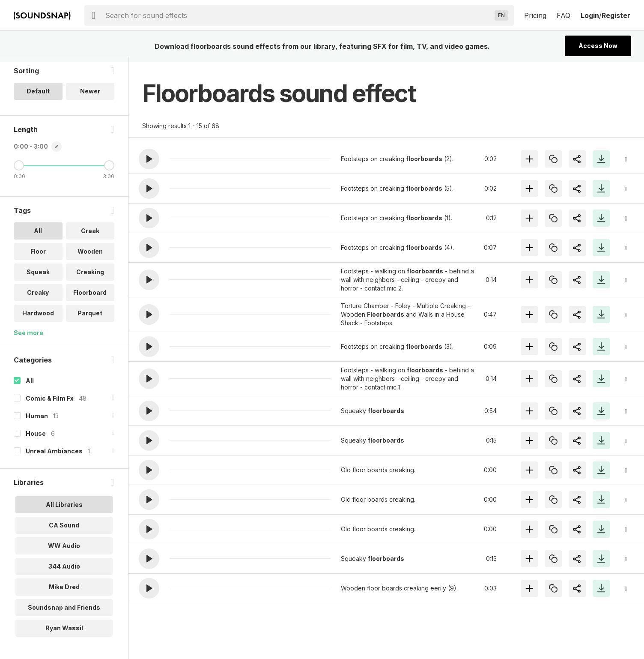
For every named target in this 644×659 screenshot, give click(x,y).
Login (590, 15)
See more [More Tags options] (28, 337)
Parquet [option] (90, 318)
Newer (90, 96)
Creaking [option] (90, 277)
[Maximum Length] (109, 170)
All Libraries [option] (64, 509)
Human (37, 421)
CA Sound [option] (64, 530)
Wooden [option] (90, 256)
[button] (149, 159)
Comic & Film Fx (50, 403)
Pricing (535, 15)
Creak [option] (90, 235)
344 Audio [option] (64, 571)
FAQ (563, 15)
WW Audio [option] (64, 550)
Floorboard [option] (90, 297)
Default (38, 96)
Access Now (598, 46)
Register (616, 15)
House (36, 438)
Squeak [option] (38, 277)
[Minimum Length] (19, 170)
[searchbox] (298, 15)
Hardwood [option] (38, 318)
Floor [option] (38, 256)
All (30, 385)
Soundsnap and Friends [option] (64, 612)
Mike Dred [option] (64, 592)
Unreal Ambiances (54, 456)
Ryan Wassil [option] (64, 633)
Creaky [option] (38, 297)
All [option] (38, 235)
